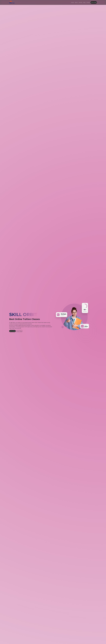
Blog (84, 2)
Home (73, 2)
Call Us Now (94, 2)
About (76, 2)
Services (80, 2)
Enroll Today (19, 331)
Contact (88, 2)
